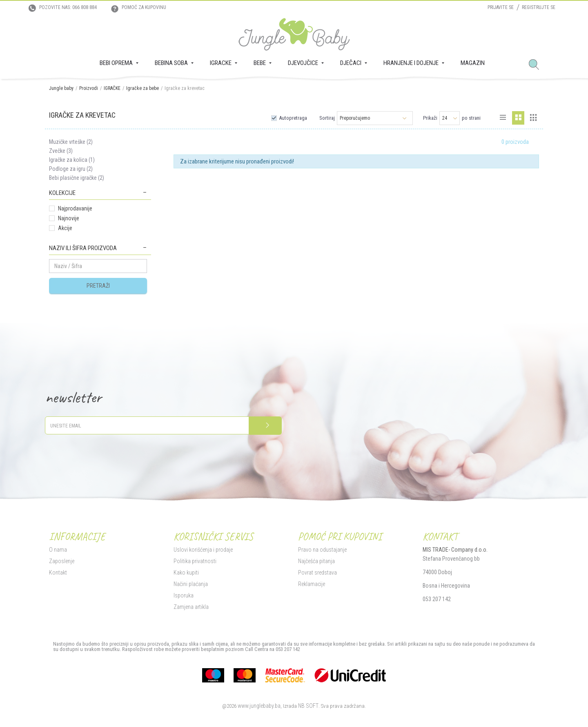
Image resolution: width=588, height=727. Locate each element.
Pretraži (98, 286)
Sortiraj (327, 118)
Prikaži (430, 118)
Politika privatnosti (195, 561)
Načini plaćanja (191, 584)
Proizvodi (89, 88)
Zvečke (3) (61, 151)
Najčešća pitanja (316, 561)
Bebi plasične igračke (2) (77, 178)
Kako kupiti (186, 573)
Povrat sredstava (317, 573)
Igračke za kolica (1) (72, 160)
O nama (58, 550)
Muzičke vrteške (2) (71, 142)
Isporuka (184, 595)
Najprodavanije (75, 208)
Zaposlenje (62, 561)
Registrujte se (539, 7)
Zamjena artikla (191, 607)
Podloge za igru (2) (71, 169)
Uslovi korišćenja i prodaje (203, 550)
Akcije (65, 228)
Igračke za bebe (143, 88)
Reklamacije (312, 584)
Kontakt (58, 573)
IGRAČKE (112, 88)
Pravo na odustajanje (322, 550)
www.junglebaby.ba (259, 706)
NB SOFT (308, 706)
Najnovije (69, 218)
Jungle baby (61, 88)
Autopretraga (293, 118)
